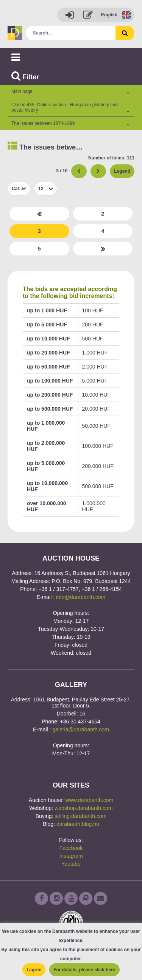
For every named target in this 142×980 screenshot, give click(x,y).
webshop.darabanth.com (83, 808)
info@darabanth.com (81, 597)
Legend (122, 171)
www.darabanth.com (89, 800)
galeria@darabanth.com (81, 729)
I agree (34, 970)
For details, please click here (84, 970)
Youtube (71, 864)
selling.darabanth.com (80, 816)
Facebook (71, 848)
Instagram (71, 856)
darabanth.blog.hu (78, 824)
